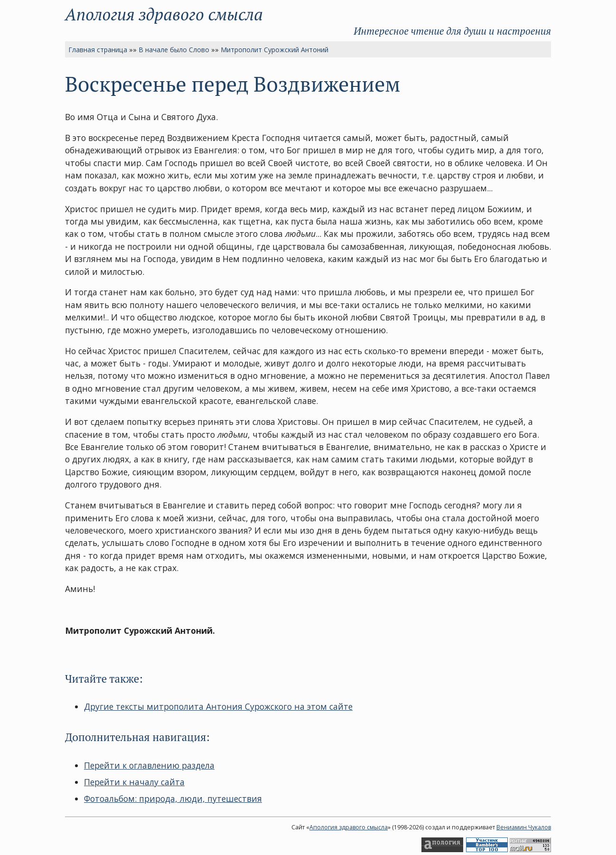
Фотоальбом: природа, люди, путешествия (173, 799)
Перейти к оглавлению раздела (149, 765)
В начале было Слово (174, 50)
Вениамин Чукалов (524, 827)
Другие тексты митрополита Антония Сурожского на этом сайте (218, 706)
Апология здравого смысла (164, 14)
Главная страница (98, 50)
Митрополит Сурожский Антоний (275, 50)
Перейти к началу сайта (134, 782)
